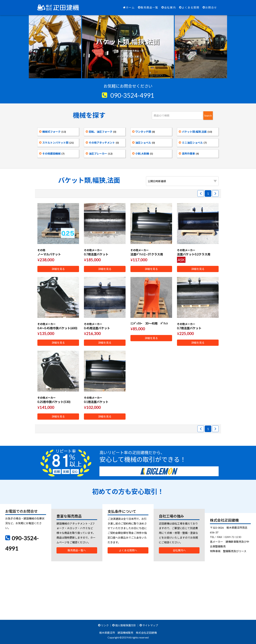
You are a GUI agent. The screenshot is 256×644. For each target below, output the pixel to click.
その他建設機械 (52, 154)
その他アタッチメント (102, 143)
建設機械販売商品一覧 (132, 51)
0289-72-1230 (233, 537)
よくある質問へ (128, 550)
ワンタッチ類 (144, 132)
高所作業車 (189, 154)
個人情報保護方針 (124, 625)
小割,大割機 (143, 154)
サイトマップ (149, 625)
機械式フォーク (53, 132)
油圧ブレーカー (99, 154)
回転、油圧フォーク (101, 132)
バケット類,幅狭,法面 (195, 132)
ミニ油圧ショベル (193, 143)
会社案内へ (179, 550)
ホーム (129, 7)
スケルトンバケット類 (56, 143)
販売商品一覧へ (77, 550)
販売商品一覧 (148, 7)
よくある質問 (189, 7)
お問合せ (210, 7)
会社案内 (169, 7)
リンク (103, 625)
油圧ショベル (144, 143)
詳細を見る (58, 269)
